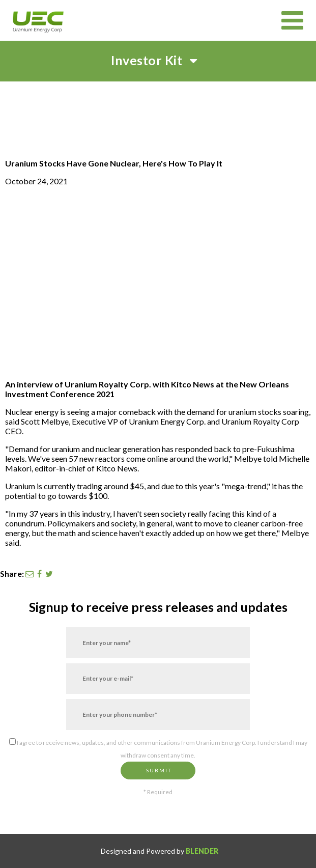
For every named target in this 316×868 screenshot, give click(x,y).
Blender (202, 851)
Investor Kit (158, 60)
